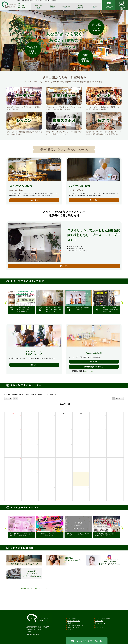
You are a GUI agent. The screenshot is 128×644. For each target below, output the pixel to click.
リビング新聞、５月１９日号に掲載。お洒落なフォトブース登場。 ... (25, 310)
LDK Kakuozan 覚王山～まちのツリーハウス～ (34, 588)
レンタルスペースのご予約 (76, 625)
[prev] (6, 399)
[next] (10, 399)
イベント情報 (99, 621)
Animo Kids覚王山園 (74, 627)
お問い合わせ (99, 627)
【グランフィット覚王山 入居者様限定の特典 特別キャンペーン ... (111, 310)
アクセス (70, 630)
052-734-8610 (89, 371)
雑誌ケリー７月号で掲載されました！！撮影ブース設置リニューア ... (53, 310)
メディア (98, 625)
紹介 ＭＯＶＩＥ (100, 623)
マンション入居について (103, 619)
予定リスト (119, 399)
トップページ (72, 619)
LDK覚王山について (74, 621)
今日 (16, 399)
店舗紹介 (70, 623)
